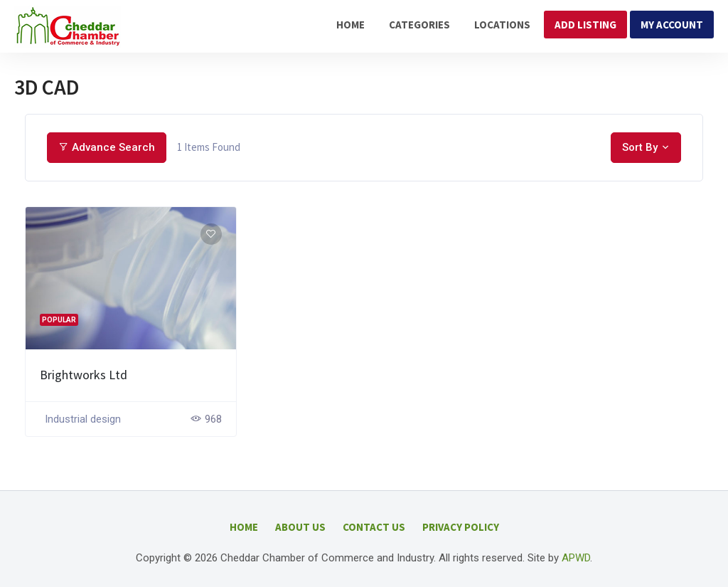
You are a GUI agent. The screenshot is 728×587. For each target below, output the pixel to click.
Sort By (640, 147)
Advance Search (107, 147)
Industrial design (83, 419)
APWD (576, 558)
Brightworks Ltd (84, 375)
